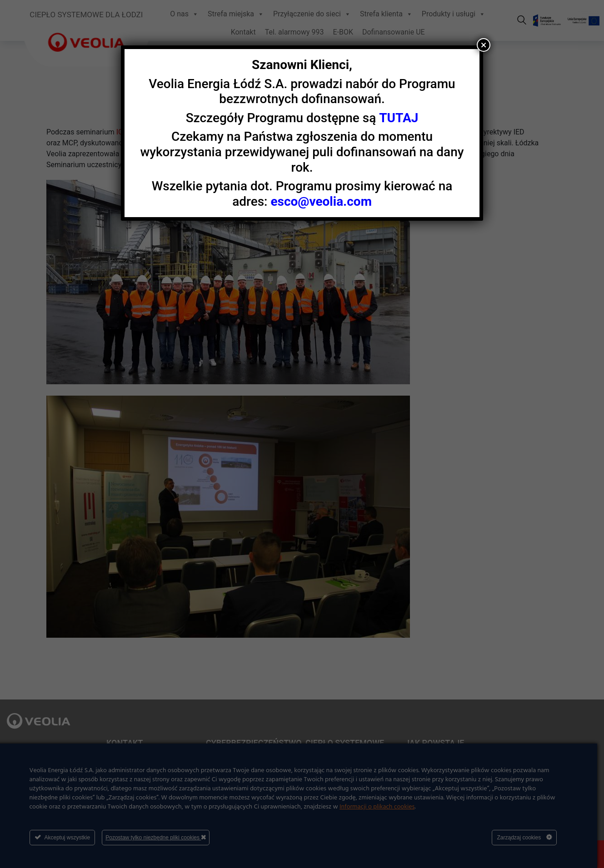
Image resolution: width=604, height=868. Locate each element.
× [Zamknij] (484, 45)
